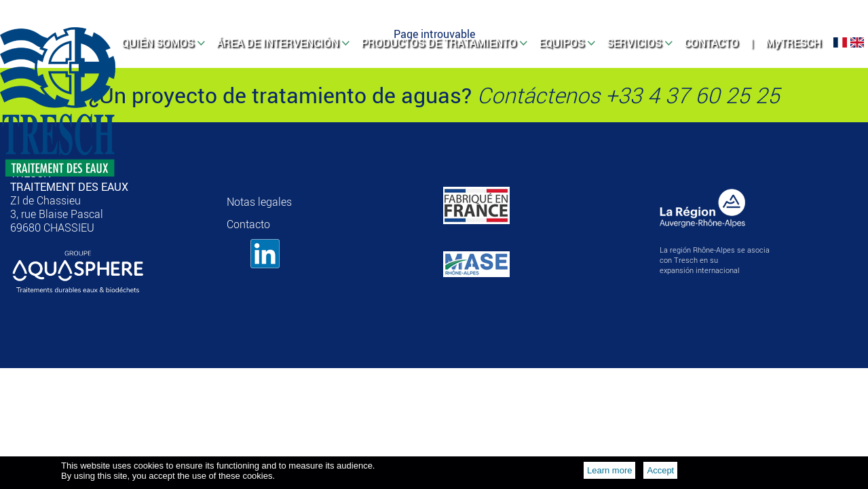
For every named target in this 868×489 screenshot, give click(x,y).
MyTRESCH (793, 43)
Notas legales (259, 202)
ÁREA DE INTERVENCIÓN (278, 43)
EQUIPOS (562, 43)
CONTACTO (711, 43)
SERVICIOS (634, 43)
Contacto (248, 224)
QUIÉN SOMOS (158, 43)
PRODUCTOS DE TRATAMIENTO (439, 43)
